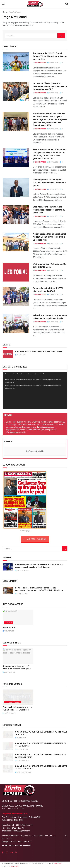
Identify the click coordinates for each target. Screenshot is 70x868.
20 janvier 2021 (9, 672)
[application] (35, 391)
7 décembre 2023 (22, 761)
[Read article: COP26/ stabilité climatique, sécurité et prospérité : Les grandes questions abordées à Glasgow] (8, 567)
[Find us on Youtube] (12, 852)
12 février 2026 (9, 713)
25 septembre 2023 (23, 772)
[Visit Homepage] (35, 4)
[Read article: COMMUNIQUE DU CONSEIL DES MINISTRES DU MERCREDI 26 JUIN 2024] (8, 734)
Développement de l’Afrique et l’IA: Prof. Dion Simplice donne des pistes (49, 183)
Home (5, 12)
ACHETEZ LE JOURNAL (35, 539)
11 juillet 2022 (22, 594)
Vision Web (58, 863)
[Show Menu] (3, 4)
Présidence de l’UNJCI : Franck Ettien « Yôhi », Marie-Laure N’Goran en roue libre (50, 56)
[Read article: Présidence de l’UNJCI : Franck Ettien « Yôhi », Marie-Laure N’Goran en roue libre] (16, 61)
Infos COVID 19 (9, 628)
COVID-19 (8, 623)
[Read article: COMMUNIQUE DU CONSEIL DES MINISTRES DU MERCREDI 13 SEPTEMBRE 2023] (8, 769)
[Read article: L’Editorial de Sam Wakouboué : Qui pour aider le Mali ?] (16, 272)
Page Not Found (15, 12)
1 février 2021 (9, 631)
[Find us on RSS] (16, 852)
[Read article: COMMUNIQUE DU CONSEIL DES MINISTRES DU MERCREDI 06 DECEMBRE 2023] (8, 757)
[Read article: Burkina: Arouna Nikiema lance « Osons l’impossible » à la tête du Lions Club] (16, 215)
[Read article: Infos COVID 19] (18, 617)
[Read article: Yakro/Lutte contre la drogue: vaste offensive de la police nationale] (16, 323)
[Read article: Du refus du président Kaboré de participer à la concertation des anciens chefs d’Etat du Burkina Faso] (8, 590)
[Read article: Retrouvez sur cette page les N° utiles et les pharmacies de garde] (18, 656)
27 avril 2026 (53, 243)
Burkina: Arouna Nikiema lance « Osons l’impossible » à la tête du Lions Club (49, 210)
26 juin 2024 (20, 738)
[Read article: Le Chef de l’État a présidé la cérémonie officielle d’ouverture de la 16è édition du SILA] (16, 91)
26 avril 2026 (53, 295)
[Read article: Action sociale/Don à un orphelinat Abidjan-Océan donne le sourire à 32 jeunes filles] (16, 242)
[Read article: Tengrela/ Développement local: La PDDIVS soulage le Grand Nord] (18, 697)
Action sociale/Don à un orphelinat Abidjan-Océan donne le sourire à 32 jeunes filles (49, 237)
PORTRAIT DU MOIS (13, 702)
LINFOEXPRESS (41, 63)
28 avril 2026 (53, 162)
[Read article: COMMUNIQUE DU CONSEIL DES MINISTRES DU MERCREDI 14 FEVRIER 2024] (8, 746)
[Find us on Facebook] (3, 852)
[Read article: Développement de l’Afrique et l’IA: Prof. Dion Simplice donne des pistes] (16, 188)
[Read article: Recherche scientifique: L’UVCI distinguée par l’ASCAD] (16, 296)
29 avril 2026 (53, 63)
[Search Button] (67, 4)
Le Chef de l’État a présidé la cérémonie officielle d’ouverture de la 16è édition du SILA (50, 86)
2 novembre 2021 (22, 570)
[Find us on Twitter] (7, 852)
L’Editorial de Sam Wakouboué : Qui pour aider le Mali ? (39, 352)
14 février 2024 (21, 749)
